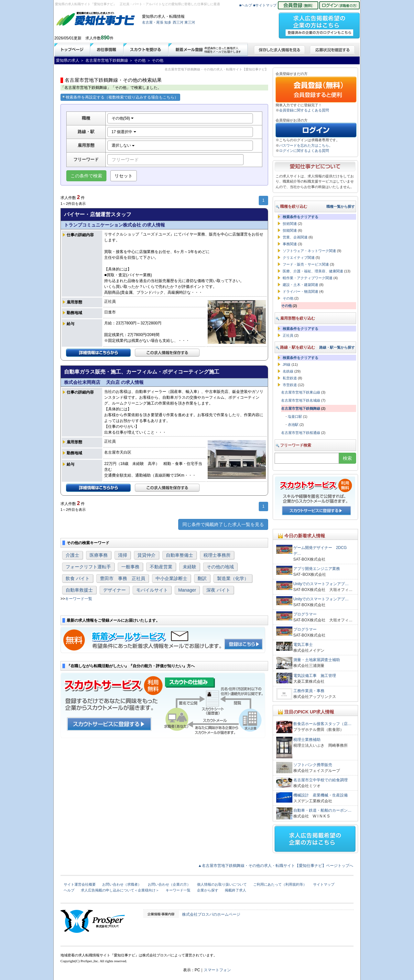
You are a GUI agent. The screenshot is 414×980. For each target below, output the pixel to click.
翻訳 (202, 578)
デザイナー (114, 590)
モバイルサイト (152, 590)
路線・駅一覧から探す (337, 347)
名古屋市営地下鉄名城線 (301, 400)
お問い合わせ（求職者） (122, 884)
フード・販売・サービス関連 (306, 264)
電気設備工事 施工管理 (315, 676)
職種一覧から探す (341, 206)
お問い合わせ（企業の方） (169, 884)
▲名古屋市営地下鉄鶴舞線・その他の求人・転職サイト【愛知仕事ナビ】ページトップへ (276, 866)
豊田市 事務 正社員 (123, 578)
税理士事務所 (217, 555)
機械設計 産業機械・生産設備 (321, 795)
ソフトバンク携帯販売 (313, 765)
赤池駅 (293, 425)
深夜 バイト (218, 590)
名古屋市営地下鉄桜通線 (301, 433)
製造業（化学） (233, 578)
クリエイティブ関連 (299, 258)
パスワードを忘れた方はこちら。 (306, 145)
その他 (288, 298)
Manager (187, 590)
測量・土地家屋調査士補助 (317, 660)
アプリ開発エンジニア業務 (317, 569)
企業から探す (208, 890)
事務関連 (290, 244)
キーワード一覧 (79, 599)
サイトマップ (324, 884)
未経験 (190, 567)
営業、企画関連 (295, 237)
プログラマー (305, 614)
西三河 (178, 22)
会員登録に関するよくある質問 (304, 110)
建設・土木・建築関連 (300, 285)
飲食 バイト (78, 578)
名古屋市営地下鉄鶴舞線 (301, 408)
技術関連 (290, 224)
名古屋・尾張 (153, 22)
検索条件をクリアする (300, 217)
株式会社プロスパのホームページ (211, 914)
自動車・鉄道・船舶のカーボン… (322, 810)
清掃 (123, 555)
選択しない (123, 145)
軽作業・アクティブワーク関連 (308, 278)
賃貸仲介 (147, 555)
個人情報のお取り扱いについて (222, 884)
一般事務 (130, 567)
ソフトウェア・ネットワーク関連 (309, 251)
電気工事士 (303, 645)
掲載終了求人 (235, 890)
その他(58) (123, 118)
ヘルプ (69, 890)
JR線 (287, 364)
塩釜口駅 (295, 416)
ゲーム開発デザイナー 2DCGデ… (320, 551)
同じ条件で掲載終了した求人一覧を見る (223, 524)
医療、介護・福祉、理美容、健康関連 (313, 271)
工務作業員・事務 (309, 691)
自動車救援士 (79, 590)
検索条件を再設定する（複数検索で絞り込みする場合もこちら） (120, 97)
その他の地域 (220, 567)
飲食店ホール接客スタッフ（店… (322, 724)
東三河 (190, 22)
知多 (168, 22)
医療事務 (99, 555)
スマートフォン (217, 970)
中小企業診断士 (171, 578)
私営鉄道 (290, 378)
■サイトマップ (265, 5)
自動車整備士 (180, 555)
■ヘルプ (246, 5)
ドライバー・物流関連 (300, 291)
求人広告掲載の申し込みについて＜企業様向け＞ (120, 890)
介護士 (72, 555)
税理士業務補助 (307, 740)
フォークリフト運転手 (88, 567)
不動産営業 (161, 567)
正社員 (288, 335)
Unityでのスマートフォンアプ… (321, 584)
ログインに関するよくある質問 (304, 151)
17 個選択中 (124, 132)
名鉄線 (288, 371)
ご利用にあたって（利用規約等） (280, 884)
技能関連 (290, 230)
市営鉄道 (290, 385)
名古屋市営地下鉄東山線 (301, 392)
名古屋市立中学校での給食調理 (321, 780)
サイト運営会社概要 (80, 884)
